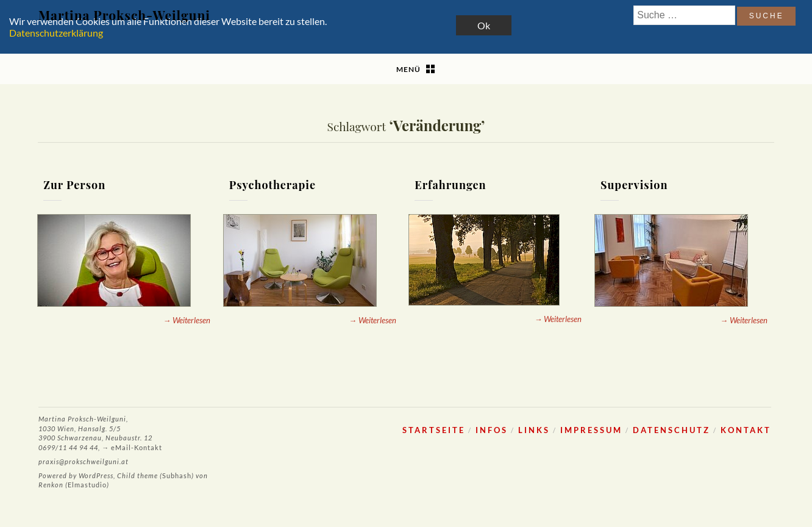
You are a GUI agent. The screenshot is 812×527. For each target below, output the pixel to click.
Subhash (177, 475)
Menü (408, 69)
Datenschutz (671, 430)
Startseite (434, 430)
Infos (492, 430)
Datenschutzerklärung (56, 33)
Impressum (591, 430)
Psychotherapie (272, 185)
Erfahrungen (450, 185)
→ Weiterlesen (187, 320)
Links (534, 430)
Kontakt (746, 430)
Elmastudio (87, 485)
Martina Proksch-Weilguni (124, 15)
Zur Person (74, 185)
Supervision (634, 185)
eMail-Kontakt (137, 447)
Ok (484, 25)
